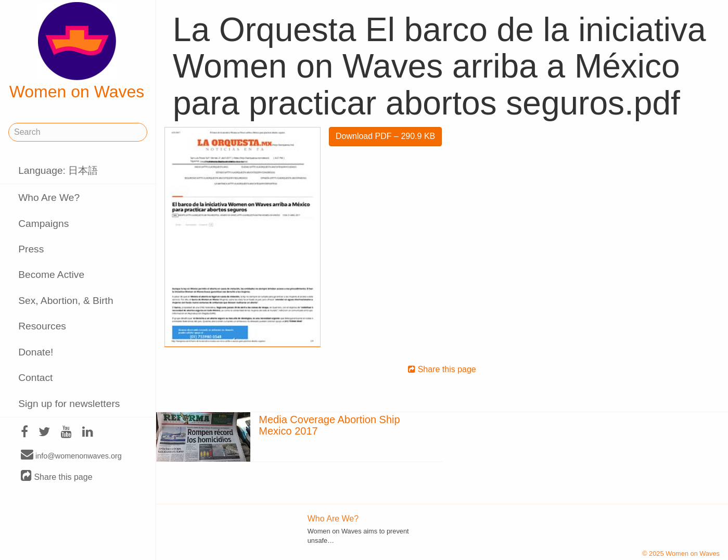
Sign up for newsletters (69, 404)
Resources (42, 326)
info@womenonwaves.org (71, 455)
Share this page (57, 476)
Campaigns (43, 224)
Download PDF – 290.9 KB (385, 136)
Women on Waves (77, 52)
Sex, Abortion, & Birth (66, 301)
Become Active (51, 275)
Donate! (36, 352)
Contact (35, 378)
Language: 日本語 (58, 170)
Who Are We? (49, 198)
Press (31, 249)
